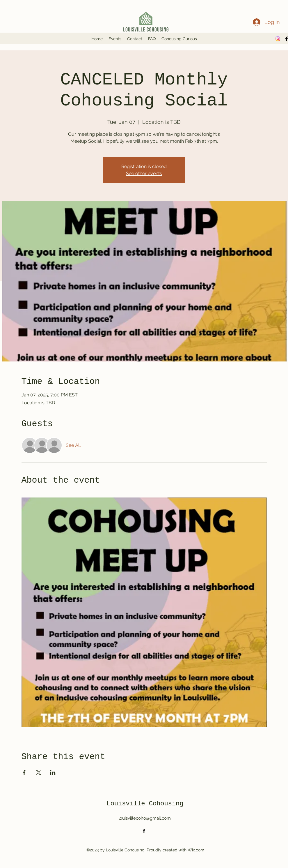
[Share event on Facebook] (24, 772)
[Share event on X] (39, 772)
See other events (144, 173)
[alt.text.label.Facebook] (144, 831)
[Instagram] (278, 39)
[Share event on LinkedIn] (53, 772)
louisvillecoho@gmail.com (145, 818)
